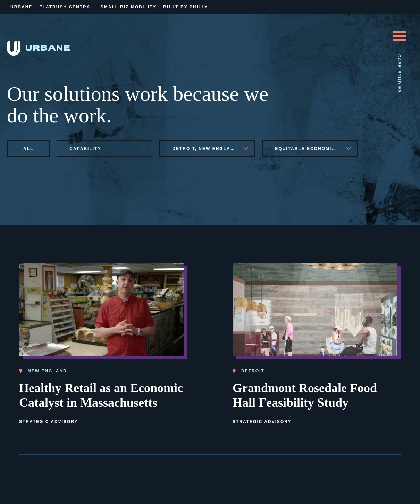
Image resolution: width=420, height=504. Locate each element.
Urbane (21, 7)
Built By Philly (186, 7)
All (28, 149)
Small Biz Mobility (128, 7)
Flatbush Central (66, 7)
